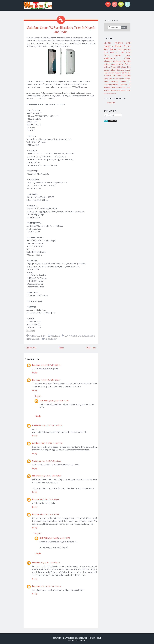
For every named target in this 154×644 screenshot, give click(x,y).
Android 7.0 (125, 81)
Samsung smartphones (118, 90)
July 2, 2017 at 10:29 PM (52, 442)
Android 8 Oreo (112, 93)
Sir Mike (36, 562)
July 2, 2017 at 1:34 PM (51, 379)
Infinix (113, 70)
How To (114, 52)
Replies (38, 395)
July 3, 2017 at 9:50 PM (49, 513)
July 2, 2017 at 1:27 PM (51, 364)
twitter (115, 79)
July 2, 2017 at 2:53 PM (59, 400)
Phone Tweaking (111, 81)
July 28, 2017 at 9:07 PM (51, 585)
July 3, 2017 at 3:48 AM (52, 460)
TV (123, 76)
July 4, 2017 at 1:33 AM (50, 562)
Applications (109, 58)
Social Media (116, 76)
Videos (107, 67)
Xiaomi (128, 70)
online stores (109, 73)
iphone (124, 67)
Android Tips (121, 87)
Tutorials (120, 70)
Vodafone (36, 338)
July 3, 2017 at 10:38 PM (60, 537)
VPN (110, 79)
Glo (129, 61)
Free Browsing (124, 50)
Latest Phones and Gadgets (77, 335)
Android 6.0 (123, 79)
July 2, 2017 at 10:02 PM (52, 425)
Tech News (110, 49)
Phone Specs (123, 46)
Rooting (128, 76)
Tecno (106, 55)
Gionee (113, 67)
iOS (119, 67)
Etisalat (127, 58)
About (99, 637)
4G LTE (125, 73)
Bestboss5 (37, 442)
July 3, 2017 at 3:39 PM (51, 475)
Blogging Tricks (110, 87)
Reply (35, 372)
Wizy (77, 640)
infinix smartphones (113, 64)
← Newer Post (30, 347)
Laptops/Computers (111, 84)
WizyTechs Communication (77, 637)
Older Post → (92, 347)
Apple (106, 79)
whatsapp (108, 61)
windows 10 (126, 84)
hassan (36, 499)
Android (117, 55)
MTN (106, 52)
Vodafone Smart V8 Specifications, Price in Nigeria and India (61, 29)
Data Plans (125, 52)
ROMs (128, 87)
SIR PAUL (44, 400)
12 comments (51, 338)
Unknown (37, 425)
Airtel (128, 55)
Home (61, 347)
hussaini (36, 364)
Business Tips (120, 61)
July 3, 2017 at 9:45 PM (49, 499)
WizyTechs (55, 335)
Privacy (83, 640)
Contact (92, 637)
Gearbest (107, 90)
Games (128, 64)
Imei (129, 79)
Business (118, 73)
